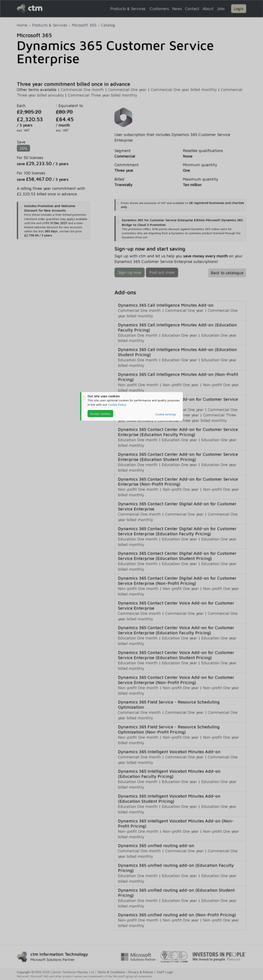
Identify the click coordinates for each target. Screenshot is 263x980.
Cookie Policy (117, 405)
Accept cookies (100, 414)
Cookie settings (166, 414)
